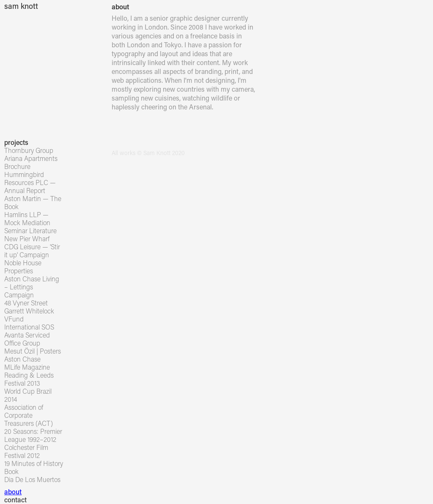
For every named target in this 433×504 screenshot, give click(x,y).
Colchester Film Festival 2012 (26, 451)
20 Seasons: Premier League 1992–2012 (33, 435)
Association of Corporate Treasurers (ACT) (29, 415)
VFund (14, 319)
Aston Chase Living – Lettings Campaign (32, 287)
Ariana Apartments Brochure (31, 162)
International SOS (29, 327)
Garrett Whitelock (29, 311)
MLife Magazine (27, 367)
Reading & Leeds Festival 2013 (29, 379)
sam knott (21, 6)
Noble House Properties (23, 267)
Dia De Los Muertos (32, 479)
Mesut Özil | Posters (33, 351)
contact (15, 500)
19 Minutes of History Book (34, 467)
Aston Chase (22, 359)
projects (16, 142)
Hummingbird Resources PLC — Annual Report (30, 182)
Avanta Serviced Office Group (27, 339)
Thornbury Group (29, 150)
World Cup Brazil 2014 (28, 395)
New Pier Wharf (27, 238)
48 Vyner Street (26, 303)
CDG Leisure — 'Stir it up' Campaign (32, 251)
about (13, 492)
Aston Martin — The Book (33, 202)
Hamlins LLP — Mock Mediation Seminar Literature (30, 222)
